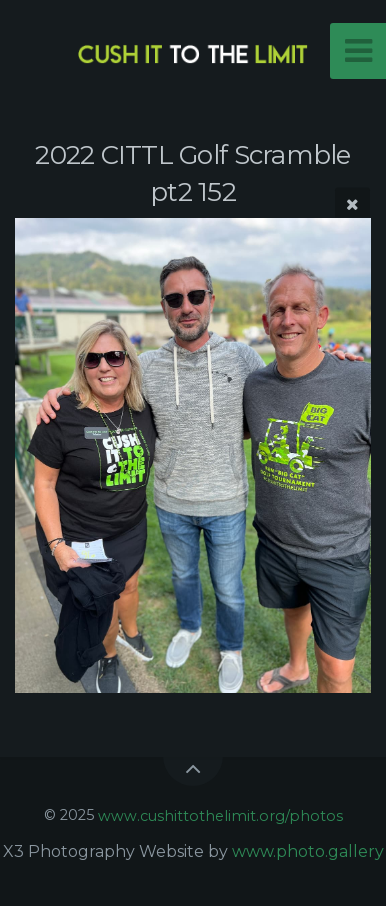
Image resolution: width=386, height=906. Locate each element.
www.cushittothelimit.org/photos (220, 815)
